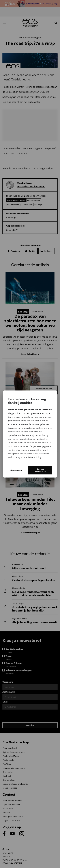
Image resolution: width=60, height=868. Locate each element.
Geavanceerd (16, 470)
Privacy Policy (35, 457)
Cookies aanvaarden (40, 470)
